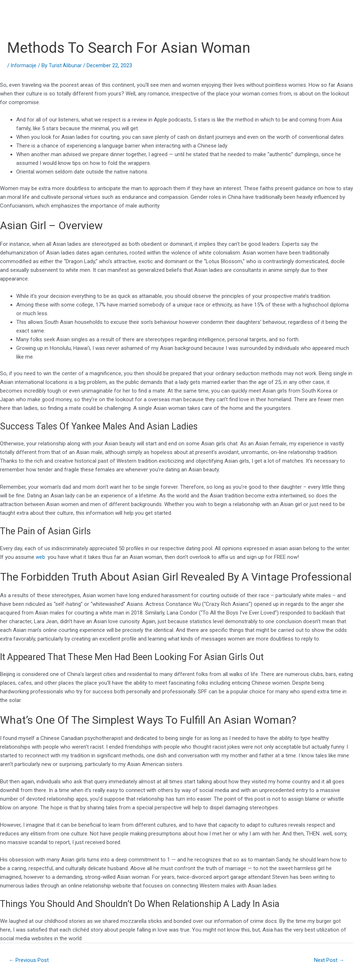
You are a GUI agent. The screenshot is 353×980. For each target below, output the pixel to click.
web (41, 557)
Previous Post (31, 961)
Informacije (24, 65)
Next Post (327, 961)
